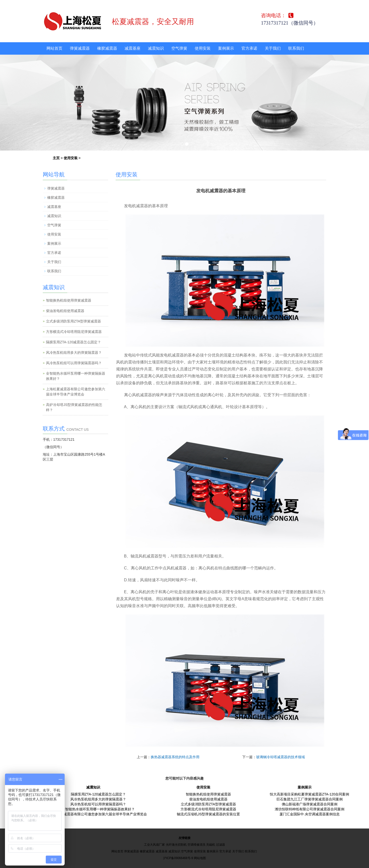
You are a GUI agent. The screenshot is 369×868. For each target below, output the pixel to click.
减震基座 (133, 48)
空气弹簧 (179, 48)
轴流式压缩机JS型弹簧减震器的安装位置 (208, 814)
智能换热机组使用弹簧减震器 (69, 300)
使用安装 (203, 48)
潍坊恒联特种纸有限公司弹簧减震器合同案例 (310, 809)
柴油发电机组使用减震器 (65, 311)
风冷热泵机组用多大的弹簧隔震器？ (74, 353)
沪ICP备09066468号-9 (178, 858)
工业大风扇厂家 (154, 845)
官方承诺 (249, 48)
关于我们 (273, 48)
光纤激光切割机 (176, 845)
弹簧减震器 (80, 48)
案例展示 (226, 48)
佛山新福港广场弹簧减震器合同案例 (310, 804)
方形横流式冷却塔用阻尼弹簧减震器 (74, 332)
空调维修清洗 (196, 845)
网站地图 (200, 858)
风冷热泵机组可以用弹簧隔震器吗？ (74, 363)
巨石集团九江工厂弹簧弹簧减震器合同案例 (310, 799)
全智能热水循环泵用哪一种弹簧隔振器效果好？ (98, 809)
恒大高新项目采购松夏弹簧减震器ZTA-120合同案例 (309, 794)
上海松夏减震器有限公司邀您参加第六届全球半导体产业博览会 (98, 814)
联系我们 (296, 48)
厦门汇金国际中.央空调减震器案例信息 (310, 814)
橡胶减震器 (107, 48)
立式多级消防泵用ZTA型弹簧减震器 (73, 321)
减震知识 (156, 48)
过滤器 (221, 845)
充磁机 (211, 845)
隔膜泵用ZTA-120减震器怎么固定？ (73, 342)
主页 (56, 158)
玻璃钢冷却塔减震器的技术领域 (280, 757)
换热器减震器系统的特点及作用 (175, 757)
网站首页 (54, 48)
